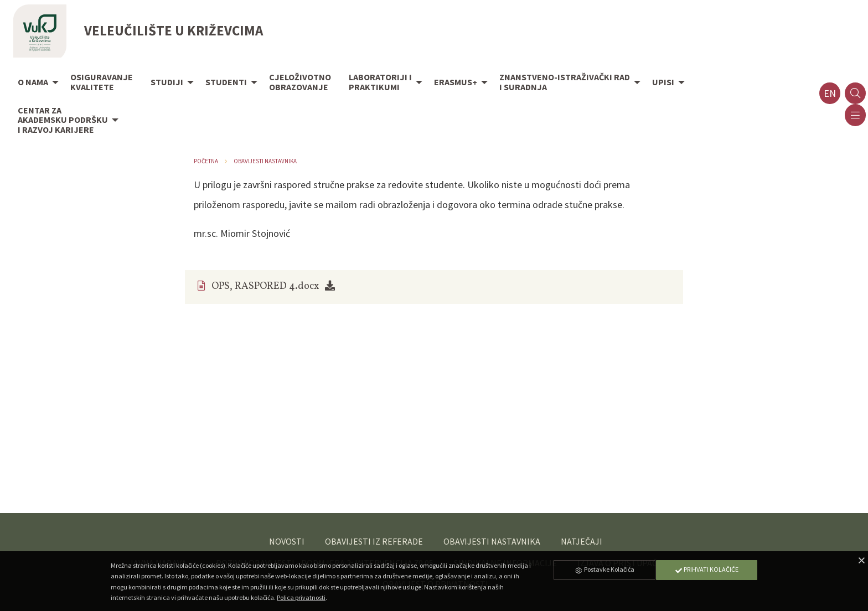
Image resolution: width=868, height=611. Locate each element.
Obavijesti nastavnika (265, 161)
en (830, 93)
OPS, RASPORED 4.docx (265, 286)
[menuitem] (35, 83)
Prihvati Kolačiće (706, 569)
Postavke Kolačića (604, 569)
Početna (206, 161)
